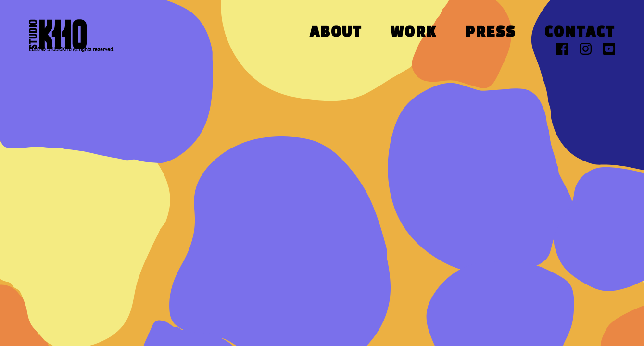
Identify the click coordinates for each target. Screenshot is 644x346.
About (336, 33)
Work (414, 33)
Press (491, 33)
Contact (580, 33)
